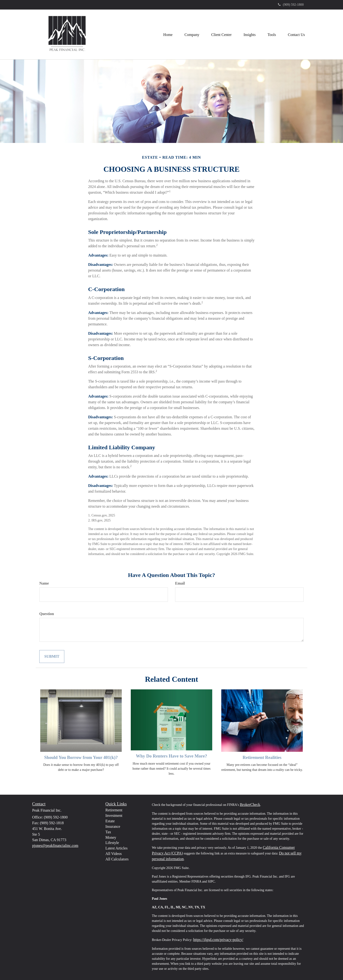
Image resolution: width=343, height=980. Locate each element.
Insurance (113, 826)
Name (44, 583)
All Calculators (117, 859)
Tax (108, 832)
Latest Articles (117, 848)
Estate (110, 821)
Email (180, 583)
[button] (192, 34)
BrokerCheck (250, 805)
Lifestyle (112, 843)
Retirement (114, 810)
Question (47, 614)
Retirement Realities (262, 757)
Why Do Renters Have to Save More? (172, 756)
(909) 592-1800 (291, 5)
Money (111, 837)
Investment (114, 816)
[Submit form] (52, 657)
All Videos (114, 854)
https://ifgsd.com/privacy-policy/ (218, 940)
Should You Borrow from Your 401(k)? (81, 757)
